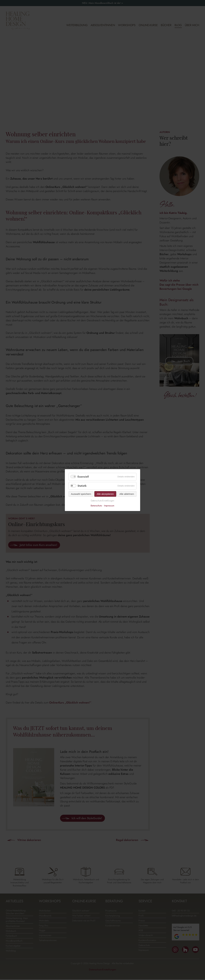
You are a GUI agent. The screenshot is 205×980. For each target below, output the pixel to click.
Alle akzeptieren (105, 494)
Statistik (82, 486)
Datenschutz (96, 505)
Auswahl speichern (81, 494)
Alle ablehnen (127, 494)
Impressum (109, 505)
